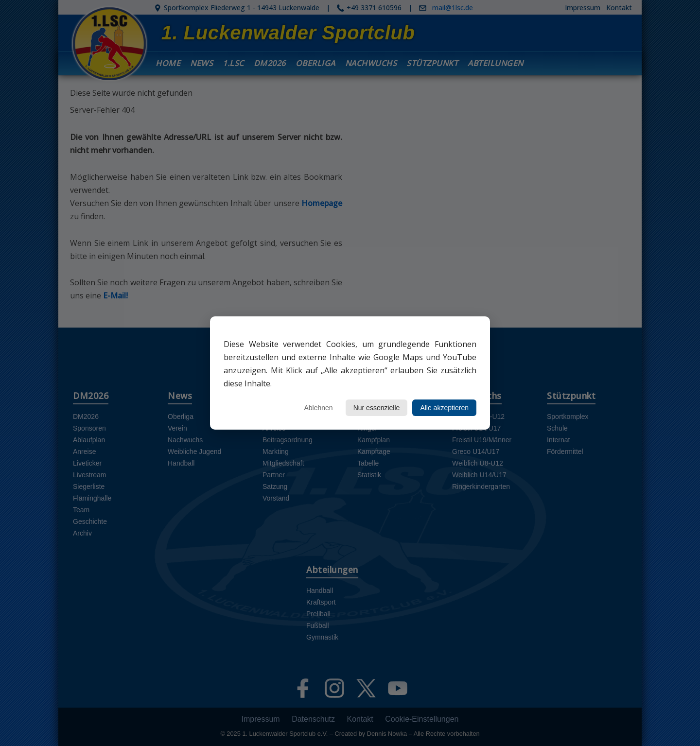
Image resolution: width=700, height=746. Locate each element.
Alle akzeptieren (444, 408)
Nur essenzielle (377, 408)
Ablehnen (318, 408)
